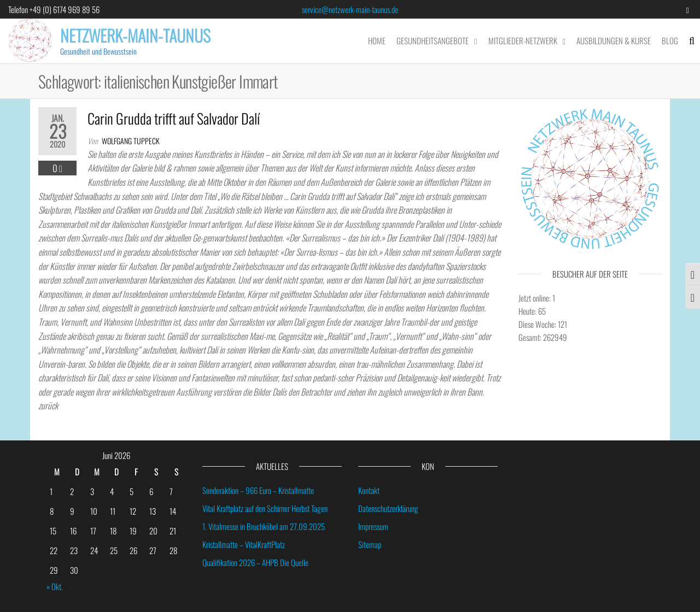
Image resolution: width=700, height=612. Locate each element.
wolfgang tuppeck (131, 141)
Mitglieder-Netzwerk (523, 40)
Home (377, 40)
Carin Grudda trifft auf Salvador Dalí (174, 118)
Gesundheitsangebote (433, 40)
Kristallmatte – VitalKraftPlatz (244, 544)
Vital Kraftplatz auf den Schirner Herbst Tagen (265, 508)
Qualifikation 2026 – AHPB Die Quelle (255, 562)
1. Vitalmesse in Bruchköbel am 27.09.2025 (264, 526)
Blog (670, 40)
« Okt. (55, 586)
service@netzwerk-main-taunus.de (350, 9)
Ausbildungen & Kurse (614, 40)
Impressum (373, 526)
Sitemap (370, 544)
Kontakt (369, 490)
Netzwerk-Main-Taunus (135, 35)
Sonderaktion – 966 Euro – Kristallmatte (258, 490)
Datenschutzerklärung (388, 508)
